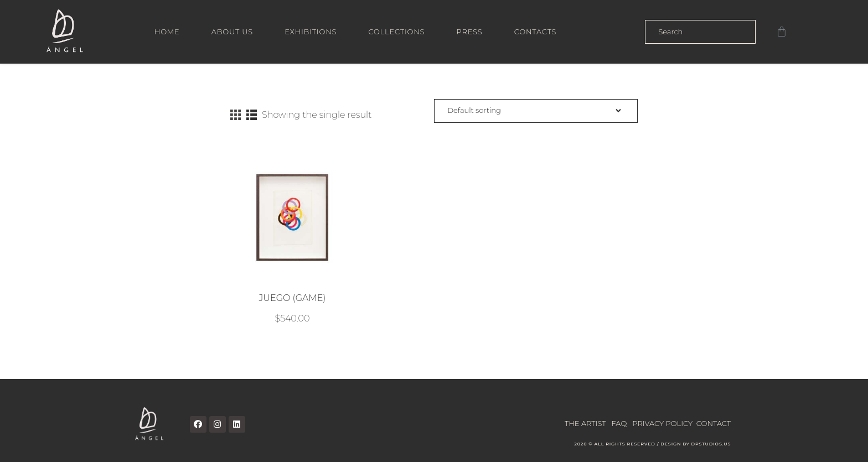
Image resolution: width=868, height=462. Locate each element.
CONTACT (714, 423)
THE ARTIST (585, 423)
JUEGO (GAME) (292, 298)
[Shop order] (536, 111)
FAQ (619, 423)
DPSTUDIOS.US (711, 444)
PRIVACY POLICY (662, 423)
